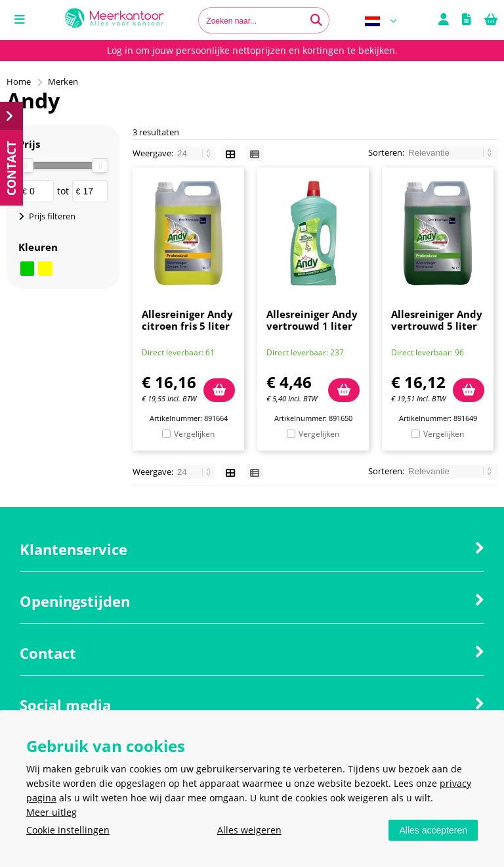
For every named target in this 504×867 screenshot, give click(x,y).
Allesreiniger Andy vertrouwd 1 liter (312, 320)
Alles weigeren (249, 830)
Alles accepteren (433, 830)
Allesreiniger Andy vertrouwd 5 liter (437, 320)
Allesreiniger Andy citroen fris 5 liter (187, 320)
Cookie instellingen (68, 830)
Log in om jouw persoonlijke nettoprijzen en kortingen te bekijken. (252, 50)
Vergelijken (194, 434)
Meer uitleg (52, 812)
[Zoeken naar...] (316, 20)
